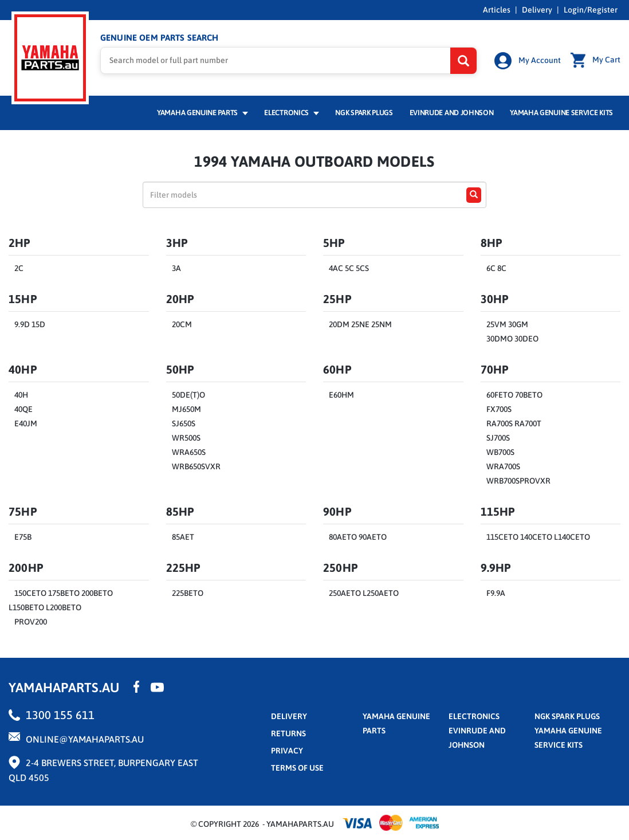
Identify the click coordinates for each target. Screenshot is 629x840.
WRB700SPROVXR (518, 481)
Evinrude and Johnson (452, 113)
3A (176, 268)
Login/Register (591, 10)
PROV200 (31, 622)
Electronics (291, 113)
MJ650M (186, 409)
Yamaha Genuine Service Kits (561, 113)
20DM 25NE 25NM (360, 324)
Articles (497, 10)
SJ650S (184, 423)
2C (19, 268)
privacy (287, 751)
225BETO (188, 593)
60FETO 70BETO (514, 395)
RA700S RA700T (514, 423)
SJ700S (498, 438)
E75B (23, 537)
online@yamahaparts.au (85, 739)
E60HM (341, 395)
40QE (23, 409)
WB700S (500, 452)
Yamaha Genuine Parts (203, 113)
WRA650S (189, 452)
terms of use (297, 768)
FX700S (499, 409)
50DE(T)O (188, 395)
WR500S (186, 438)
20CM (182, 324)
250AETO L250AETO (364, 593)
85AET (183, 537)
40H (21, 395)
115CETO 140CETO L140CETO (538, 537)
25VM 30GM (507, 324)
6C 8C (496, 268)
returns (288, 733)
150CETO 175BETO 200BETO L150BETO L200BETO (61, 600)
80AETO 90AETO (358, 537)
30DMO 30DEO (512, 339)
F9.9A (496, 593)
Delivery (537, 10)
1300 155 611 (60, 715)
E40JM (26, 423)
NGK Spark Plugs (364, 113)
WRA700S (503, 466)
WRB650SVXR (196, 466)
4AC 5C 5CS (349, 268)
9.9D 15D (30, 324)
